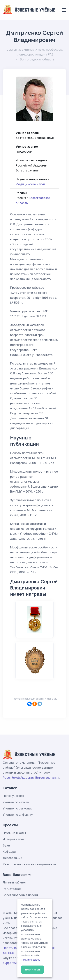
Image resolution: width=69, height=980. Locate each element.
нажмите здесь (31, 960)
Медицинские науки (30, 184)
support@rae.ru (14, 963)
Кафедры (9, 852)
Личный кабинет (15, 882)
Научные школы (14, 833)
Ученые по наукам (16, 802)
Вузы (6, 845)
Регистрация (12, 889)
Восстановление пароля (21, 895)
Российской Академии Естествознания (31, 778)
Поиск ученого (13, 796)
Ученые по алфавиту (18, 815)
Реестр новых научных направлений (29, 864)
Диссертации (12, 858)
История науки (13, 839)
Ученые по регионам (18, 808)
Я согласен (32, 969)
